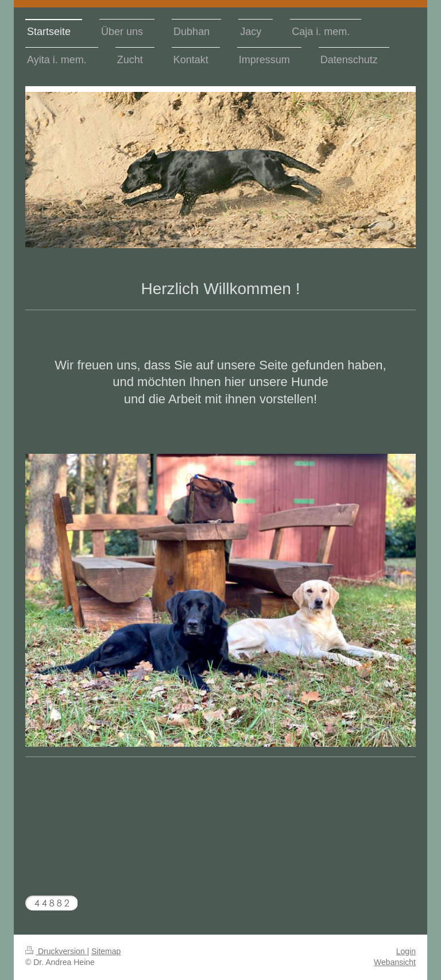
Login (406, 951)
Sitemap (106, 951)
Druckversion (56, 951)
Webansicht (395, 962)
